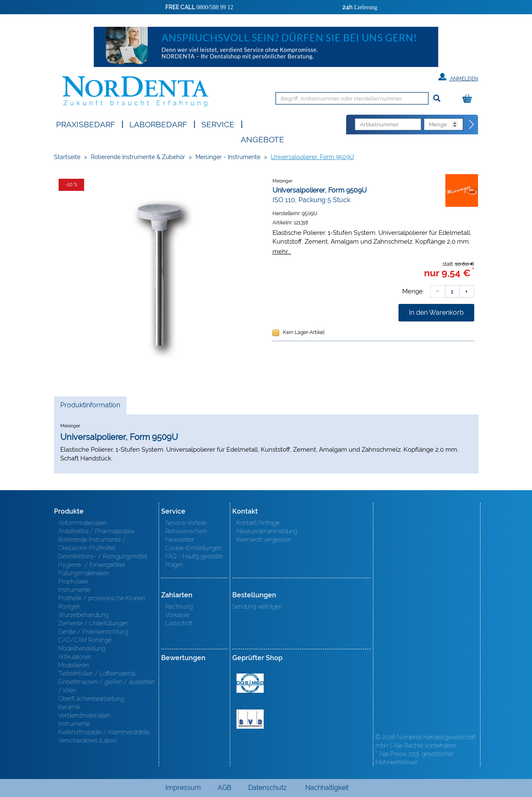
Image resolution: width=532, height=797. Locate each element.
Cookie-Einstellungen (194, 548)
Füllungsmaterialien (84, 573)
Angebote (262, 139)
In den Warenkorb (436, 312)
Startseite (67, 157)
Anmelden (458, 77)
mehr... (282, 251)
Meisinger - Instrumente (228, 157)
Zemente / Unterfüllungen (93, 623)
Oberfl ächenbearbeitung (91, 699)
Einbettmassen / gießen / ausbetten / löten (107, 686)
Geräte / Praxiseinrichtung (93, 632)
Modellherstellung (82, 648)
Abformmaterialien (82, 523)
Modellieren (74, 665)
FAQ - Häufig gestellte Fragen (194, 560)
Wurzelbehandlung (83, 615)
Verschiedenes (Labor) (87, 740)
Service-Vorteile (186, 523)
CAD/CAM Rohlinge (85, 640)
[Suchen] (437, 99)
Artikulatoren (75, 657)
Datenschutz (267, 788)
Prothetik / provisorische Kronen (102, 598)
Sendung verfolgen (257, 607)
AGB (225, 788)
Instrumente (74, 590)
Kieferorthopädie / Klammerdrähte (104, 732)
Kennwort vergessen (264, 540)
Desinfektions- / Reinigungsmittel (103, 556)
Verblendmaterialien (84, 715)
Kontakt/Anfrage (258, 523)
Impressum (183, 788)
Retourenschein (186, 531)
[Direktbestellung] (472, 125)
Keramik (69, 707)
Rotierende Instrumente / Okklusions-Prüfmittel (92, 544)
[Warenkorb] (469, 99)
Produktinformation (90, 407)
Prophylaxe (73, 581)
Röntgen (69, 607)
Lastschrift (179, 623)
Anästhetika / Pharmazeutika (96, 531)
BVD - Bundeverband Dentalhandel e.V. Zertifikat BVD (250, 719)
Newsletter (180, 540)
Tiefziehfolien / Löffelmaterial (97, 674)
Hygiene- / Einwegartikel (91, 565)
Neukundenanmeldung (267, 531)
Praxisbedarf (86, 124)
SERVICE (218, 124)
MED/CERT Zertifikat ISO (250, 683)
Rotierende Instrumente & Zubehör (138, 157)
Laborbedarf (158, 124)
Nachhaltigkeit (327, 788)
